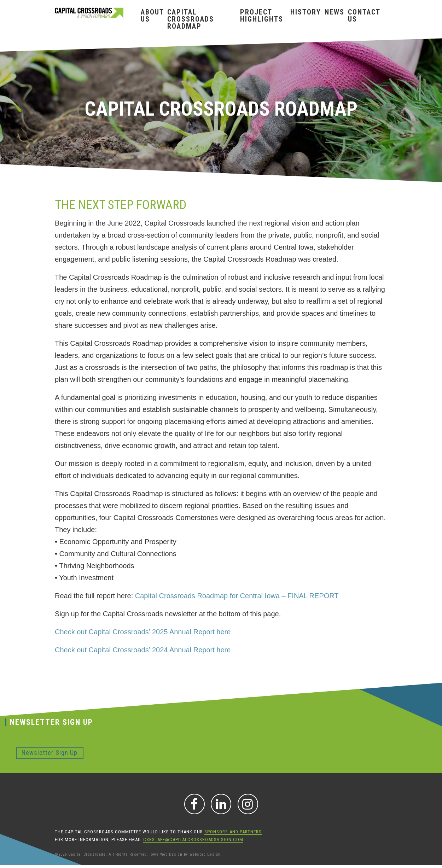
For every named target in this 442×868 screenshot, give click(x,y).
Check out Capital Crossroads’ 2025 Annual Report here (143, 632)
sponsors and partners (233, 832)
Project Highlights (262, 16)
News (335, 12)
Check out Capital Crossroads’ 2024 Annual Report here (143, 650)
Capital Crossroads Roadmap (191, 19)
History (306, 12)
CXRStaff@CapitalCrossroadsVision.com (193, 840)
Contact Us (364, 16)
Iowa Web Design (166, 854)
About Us (152, 16)
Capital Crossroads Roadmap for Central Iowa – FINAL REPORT (237, 596)
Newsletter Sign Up (50, 753)
